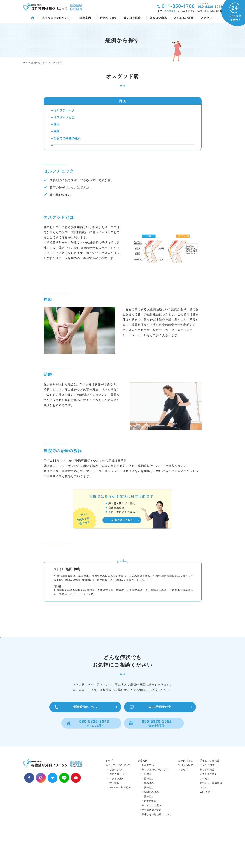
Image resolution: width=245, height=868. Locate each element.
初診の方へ (148, 803)
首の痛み (149, 817)
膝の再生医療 (133, 18)
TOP (25, 63)
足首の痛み (150, 839)
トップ (109, 799)
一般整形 (147, 812)
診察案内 (86, 18)
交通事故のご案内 (152, 848)
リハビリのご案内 (152, 843)
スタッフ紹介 (117, 817)
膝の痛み (149, 835)
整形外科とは (117, 812)
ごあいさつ (116, 808)
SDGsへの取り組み (120, 826)
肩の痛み (149, 821)
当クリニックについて (57, 18)
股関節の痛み (151, 830)
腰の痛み (149, 826)
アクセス (207, 18)
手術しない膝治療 (210, 799)
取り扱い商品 (158, 18)
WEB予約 (205, 830)
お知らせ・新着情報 (211, 821)
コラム (203, 826)
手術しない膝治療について (157, 852)
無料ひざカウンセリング (155, 808)
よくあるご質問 (184, 18)
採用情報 (114, 821)
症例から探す (108, 18)
